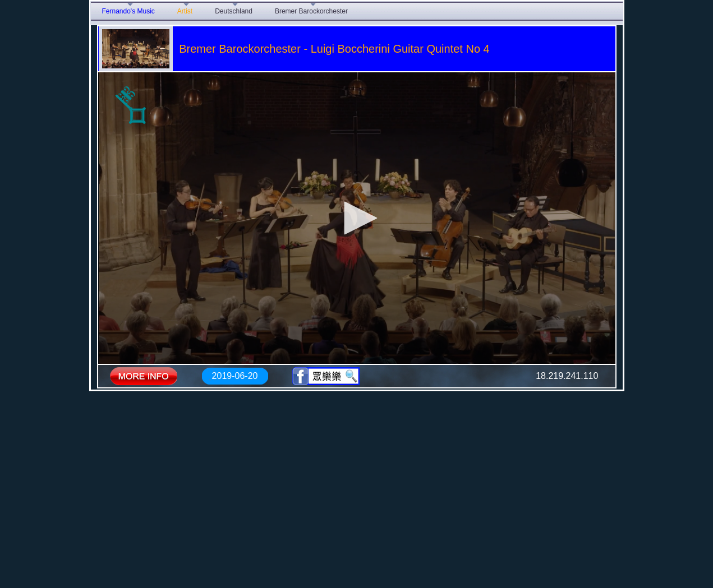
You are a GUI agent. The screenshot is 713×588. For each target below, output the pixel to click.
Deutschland (234, 11)
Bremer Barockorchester (311, 11)
